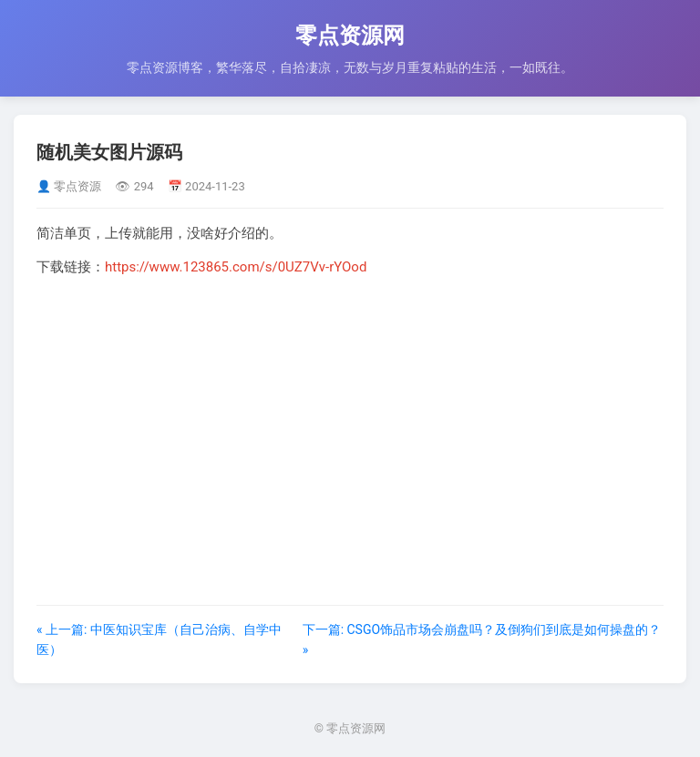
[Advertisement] (350, 418)
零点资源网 (350, 36)
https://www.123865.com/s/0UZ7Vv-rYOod (236, 267)
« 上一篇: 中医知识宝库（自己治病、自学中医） (159, 639)
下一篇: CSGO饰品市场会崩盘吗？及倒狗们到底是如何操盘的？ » (482, 639)
